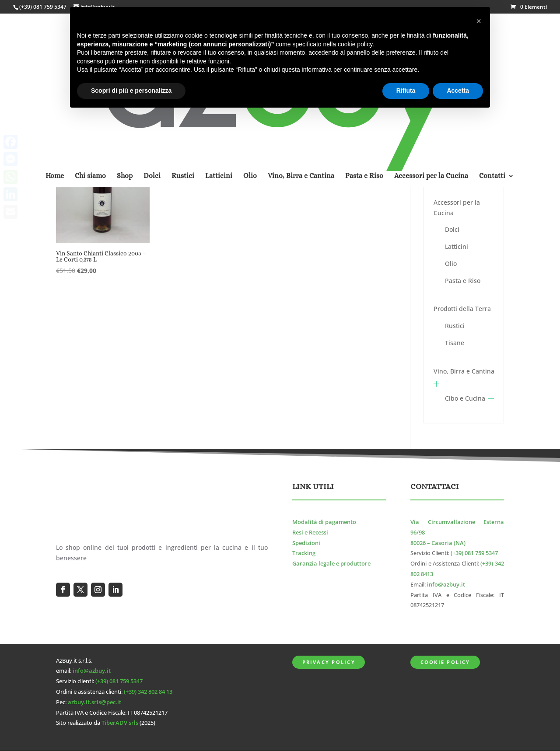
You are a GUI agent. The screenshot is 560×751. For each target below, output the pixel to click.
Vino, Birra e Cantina (464, 371)
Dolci (452, 229)
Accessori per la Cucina (457, 208)
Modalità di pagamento (324, 522)
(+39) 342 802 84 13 (148, 692)
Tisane (455, 343)
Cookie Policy (445, 662)
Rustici (455, 326)
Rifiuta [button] (406, 91)
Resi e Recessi (310, 533)
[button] (479, 21)
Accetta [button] (458, 91)
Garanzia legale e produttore (331, 564)
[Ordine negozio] (342, 138)
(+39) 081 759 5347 (43, 7)
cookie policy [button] (355, 44)
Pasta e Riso (463, 281)
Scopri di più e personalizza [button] (131, 91)
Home (55, 63)
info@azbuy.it (446, 585)
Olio (451, 264)
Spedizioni (306, 543)
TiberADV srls (120, 723)
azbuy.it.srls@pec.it (94, 702)
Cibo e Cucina (465, 398)
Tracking (304, 553)
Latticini (457, 246)
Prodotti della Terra (462, 309)
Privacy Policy (329, 662)
